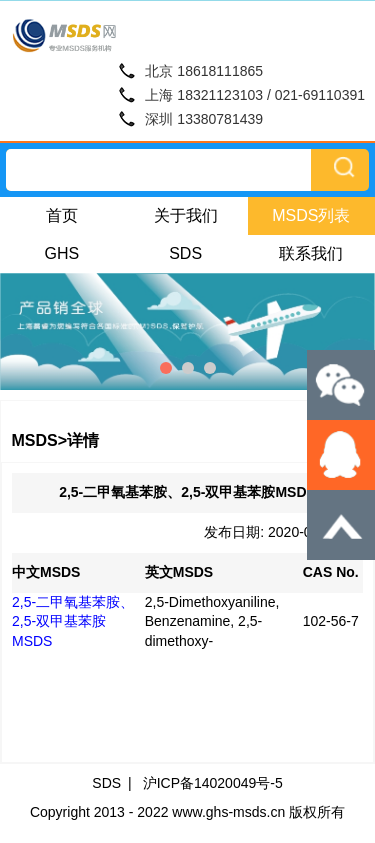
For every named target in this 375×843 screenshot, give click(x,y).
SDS (185, 253)
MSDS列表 (311, 215)
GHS (62, 253)
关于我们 (186, 215)
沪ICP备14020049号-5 (213, 783)
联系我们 (311, 253)
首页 (62, 215)
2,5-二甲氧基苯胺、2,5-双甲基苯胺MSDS (73, 621)
